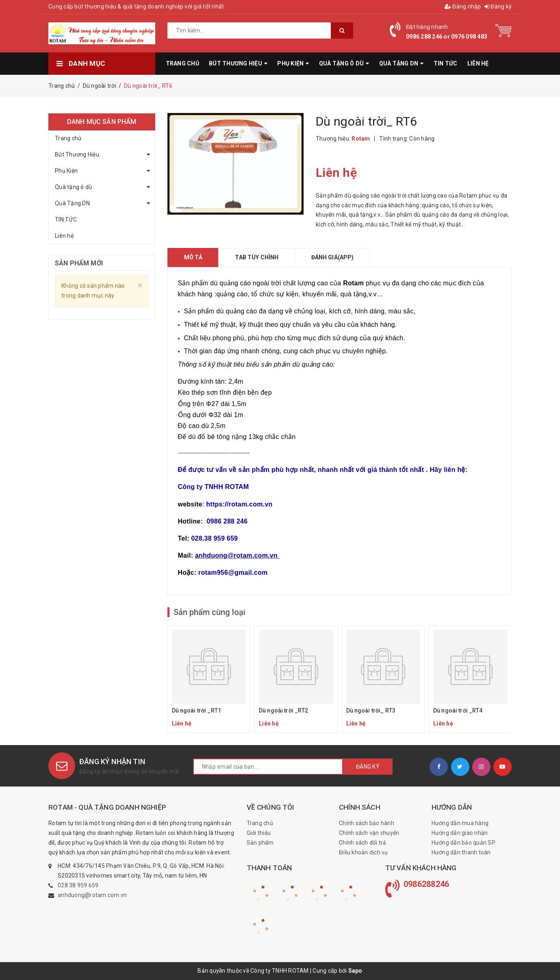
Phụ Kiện (66, 171)
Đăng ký (498, 7)
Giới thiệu (259, 833)
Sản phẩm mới (79, 263)
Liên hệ (64, 236)
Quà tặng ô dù (73, 187)
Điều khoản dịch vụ (364, 852)
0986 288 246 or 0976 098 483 (447, 37)
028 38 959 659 (78, 885)
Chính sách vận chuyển (369, 833)
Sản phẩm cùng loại (209, 612)
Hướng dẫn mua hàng (460, 823)
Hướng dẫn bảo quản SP (463, 843)
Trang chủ (68, 138)
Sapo (355, 971)
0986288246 (427, 884)
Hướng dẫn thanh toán (461, 852)
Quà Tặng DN (72, 203)
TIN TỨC (66, 219)
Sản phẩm (260, 843)
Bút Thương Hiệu (77, 154)
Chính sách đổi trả (363, 843)
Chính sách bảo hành (367, 823)
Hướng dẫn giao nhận (460, 833)
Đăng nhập (463, 7)
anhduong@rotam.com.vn (92, 895)
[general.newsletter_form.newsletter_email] (268, 767)
